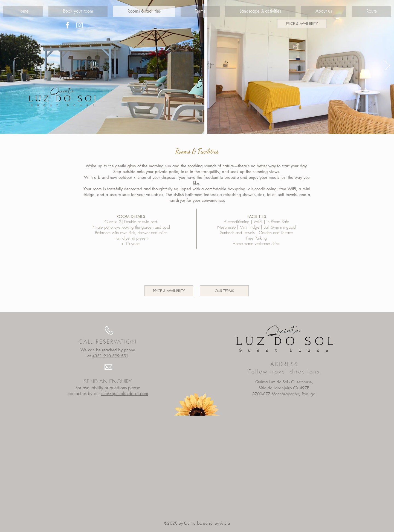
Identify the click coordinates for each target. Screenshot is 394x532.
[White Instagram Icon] (79, 25)
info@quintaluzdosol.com (125, 394)
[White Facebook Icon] (67, 25)
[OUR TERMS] (224, 291)
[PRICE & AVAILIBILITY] (302, 24)
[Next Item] (387, 66)
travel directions (295, 371)
